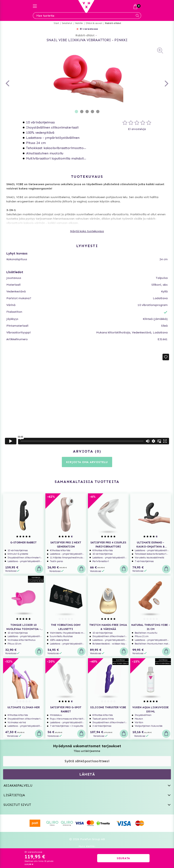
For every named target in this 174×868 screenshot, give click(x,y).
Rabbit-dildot (113, 23)
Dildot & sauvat (94, 23)
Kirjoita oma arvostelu (87, 462)
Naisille (79, 23)
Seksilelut (67, 23)
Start (56, 23)
